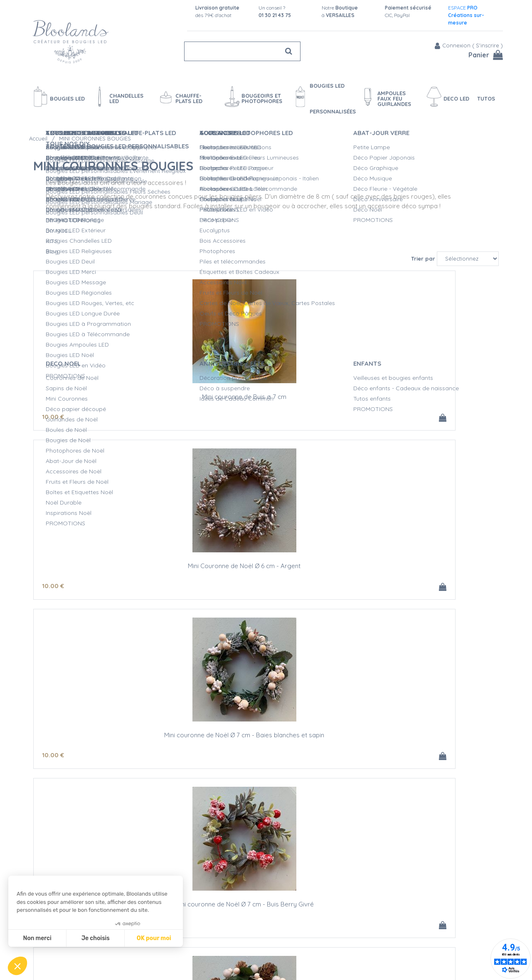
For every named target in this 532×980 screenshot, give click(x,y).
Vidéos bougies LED (271, 954)
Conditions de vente (164, 954)
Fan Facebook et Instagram (427, 934)
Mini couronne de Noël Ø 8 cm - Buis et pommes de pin (422, 725)
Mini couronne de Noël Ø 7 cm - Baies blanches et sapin (422, 376)
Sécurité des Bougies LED (279, 911)
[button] (17, 966)
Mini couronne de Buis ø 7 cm (110, 373)
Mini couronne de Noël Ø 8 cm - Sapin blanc (110, 722)
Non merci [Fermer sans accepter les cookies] (37, 938)
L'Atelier (254, 919)
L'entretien (258, 946)
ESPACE (466, 15)
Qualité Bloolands (268, 902)
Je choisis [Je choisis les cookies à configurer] (96, 938)
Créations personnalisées (278, 928)
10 (53, 393)
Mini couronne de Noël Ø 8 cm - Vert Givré (266, 722)
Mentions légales (159, 963)
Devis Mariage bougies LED (281, 937)
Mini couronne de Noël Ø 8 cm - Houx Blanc (422, 547)
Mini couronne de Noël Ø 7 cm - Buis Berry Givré (110, 550)
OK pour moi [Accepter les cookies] (154, 938)
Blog (378, 914)
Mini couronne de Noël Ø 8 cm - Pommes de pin (266, 550)
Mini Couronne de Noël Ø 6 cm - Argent (266, 373)
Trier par (423, 232)
